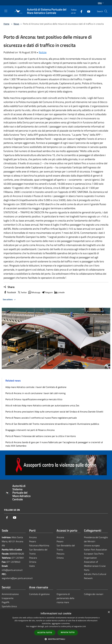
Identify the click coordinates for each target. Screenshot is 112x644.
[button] (56, 639)
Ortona (33, 562)
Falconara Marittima (39, 545)
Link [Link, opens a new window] (84, 626)
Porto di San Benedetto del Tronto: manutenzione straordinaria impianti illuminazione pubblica (52, 424)
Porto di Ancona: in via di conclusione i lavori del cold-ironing (35, 393)
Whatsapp (34, 292)
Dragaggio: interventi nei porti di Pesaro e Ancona (30, 430)
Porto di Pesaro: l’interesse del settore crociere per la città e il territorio (41, 436)
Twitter (22, 292)
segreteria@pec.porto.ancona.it (17, 578)
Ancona (33, 537)
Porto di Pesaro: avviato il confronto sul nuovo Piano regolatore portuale (41, 418)
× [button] (109, 612)
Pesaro (33, 541)
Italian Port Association (96, 550)
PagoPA (6, 602)
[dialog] (56, 627)
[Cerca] (106, 11)
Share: (9, 287)
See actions (10, 300)
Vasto (32, 566)
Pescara (33, 558)
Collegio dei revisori (94, 594)
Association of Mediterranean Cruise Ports (95, 566)
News (16, 24)
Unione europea (92, 545)
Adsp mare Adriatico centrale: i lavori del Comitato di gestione (36, 387)
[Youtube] (87, 11)
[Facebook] (80, 11)
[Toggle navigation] (6, 11)
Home (6, 24)
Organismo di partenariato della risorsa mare (65, 598)
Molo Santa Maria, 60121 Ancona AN (12, 541)
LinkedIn (59, 292)
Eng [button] (101, 3)
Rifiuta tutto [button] (68, 632)
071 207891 (18, 558)
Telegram (47, 292)
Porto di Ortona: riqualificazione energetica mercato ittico (34, 399)
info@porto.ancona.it (12, 570)
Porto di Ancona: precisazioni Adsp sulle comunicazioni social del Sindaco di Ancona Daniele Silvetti (54, 412)
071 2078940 (13, 562)
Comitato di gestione (39, 594)
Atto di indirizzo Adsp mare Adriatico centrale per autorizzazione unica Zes (42, 405)
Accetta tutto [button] (45, 633)
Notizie (43, 52)
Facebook (10, 292)
